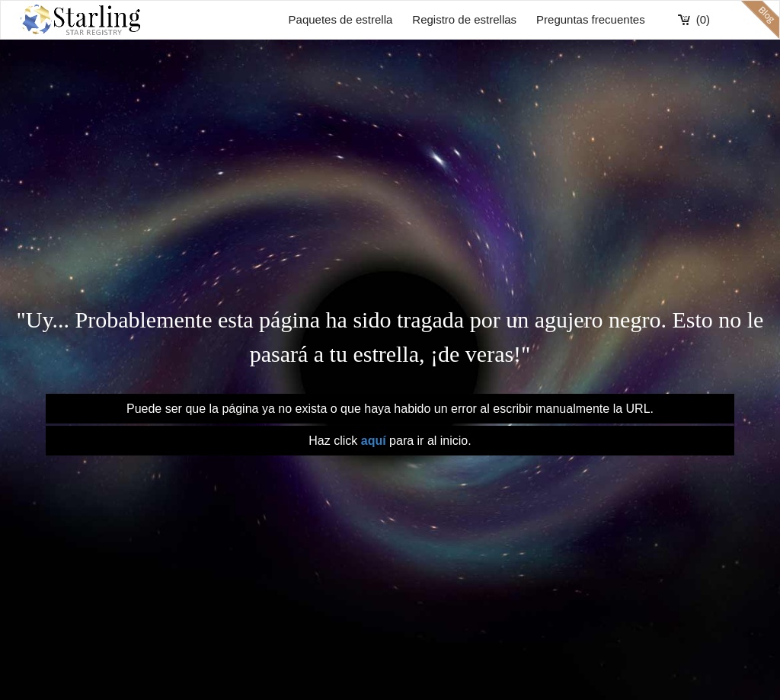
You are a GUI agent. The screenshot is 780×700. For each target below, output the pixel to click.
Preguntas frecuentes (591, 19)
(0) (703, 19)
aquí (374, 441)
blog (760, 20)
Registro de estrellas (464, 19)
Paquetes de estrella (341, 19)
